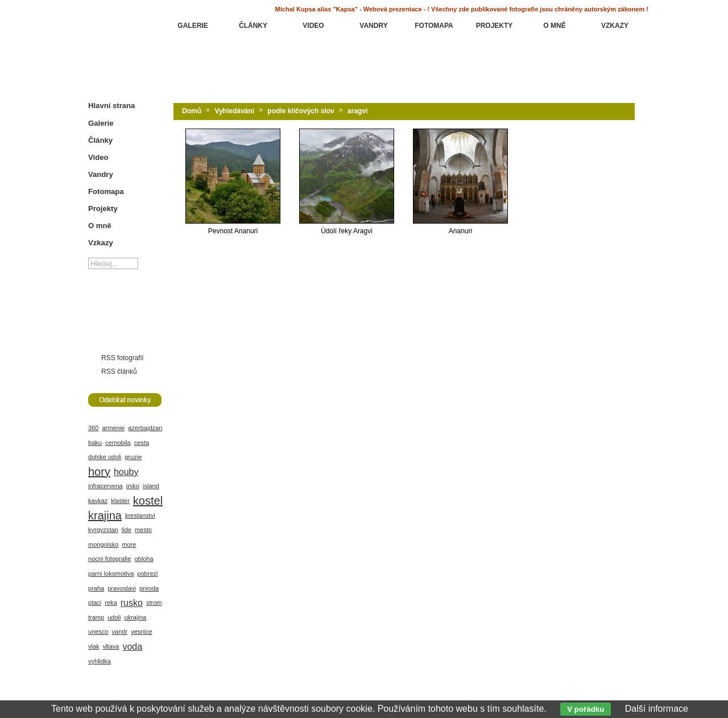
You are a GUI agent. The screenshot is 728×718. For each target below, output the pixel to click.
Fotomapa (106, 191)
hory (99, 472)
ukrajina (136, 617)
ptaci (95, 603)
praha (96, 588)
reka (111, 603)
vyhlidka (100, 661)
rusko (132, 603)
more (129, 544)
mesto (143, 530)
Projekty (103, 209)
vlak (94, 646)
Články (100, 140)
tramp (96, 617)
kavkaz (98, 501)
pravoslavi (122, 588)
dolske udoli (105, 457)
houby (126, 472)
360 (93, 428)
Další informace (657, 709)
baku (95, 443)
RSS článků (119, 372)
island (151, 486)
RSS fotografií (123, 358)
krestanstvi (140, 515)
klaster (120, 501)
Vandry (101, 174)
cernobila (118, 443)
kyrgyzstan (103, 530)
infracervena (106, 486)
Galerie (101, 123)
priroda (149, 588)
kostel (148, 501)
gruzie (133, 457)
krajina (105, 515)
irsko (133, 486)
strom (154, 603)
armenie (113, 428)
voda (132, 647)
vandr (120, 632)
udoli (114, 617)
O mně (100, 226)
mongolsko (103, 544)
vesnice (141, 632)
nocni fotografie (109, 559)
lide (127, 530)
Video (98, 157)
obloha (144, 559)
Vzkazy (101, 243)
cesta (142, 443)
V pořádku (586, 709)
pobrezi (147, 573)
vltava (111, 646)
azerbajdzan (145, 428)
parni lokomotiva (111, 573)
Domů (192, 111)
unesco (98, 632)
